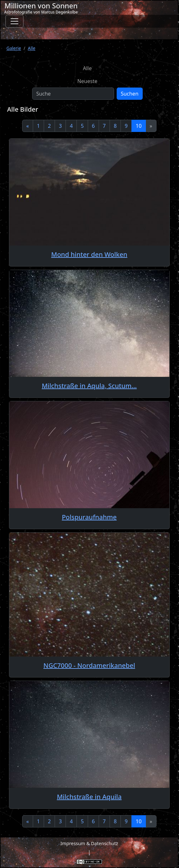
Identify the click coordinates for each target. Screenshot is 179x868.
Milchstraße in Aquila (89, 797)
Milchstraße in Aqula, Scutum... (89, 386)
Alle (32, 48)
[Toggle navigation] (14, 21)
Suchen (130, 94)
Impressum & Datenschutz (89, 843)
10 (139, 126)
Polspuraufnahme (89, 517)
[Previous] (28, 126)
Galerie (14, 48)
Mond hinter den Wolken (89, 254)
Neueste (87, 81)
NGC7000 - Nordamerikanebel (89, 665)
